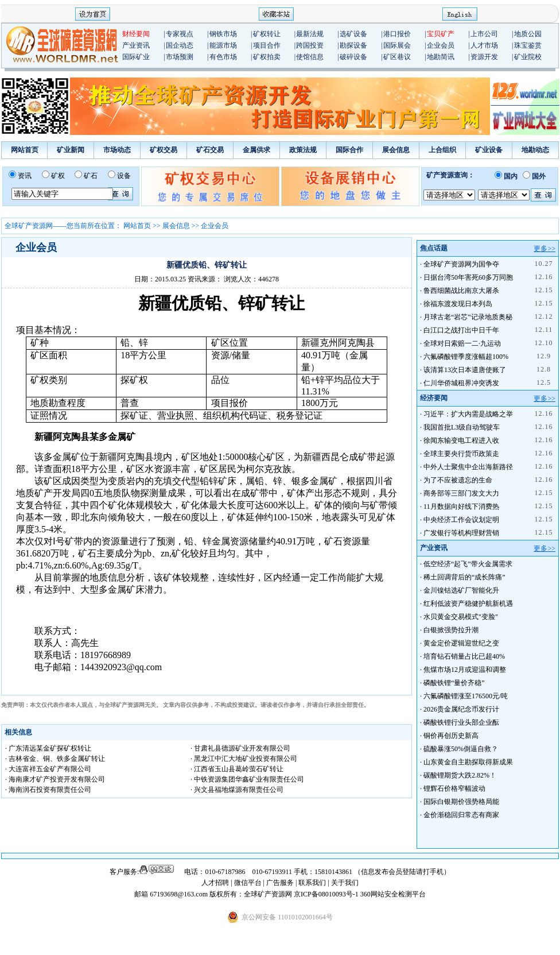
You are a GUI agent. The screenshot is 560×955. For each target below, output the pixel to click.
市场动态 (117, 150)
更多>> (545, 249)
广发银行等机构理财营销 (461, 533)
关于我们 (345, 883)
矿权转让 (267, 34)
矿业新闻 (71, 150)
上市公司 (484, 34)
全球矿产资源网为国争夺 (461, 264)
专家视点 (180, 34)
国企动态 (180, 45)
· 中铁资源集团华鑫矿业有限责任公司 (247, 779)
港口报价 (397, 34)
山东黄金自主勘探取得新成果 (468, 762)
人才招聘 (215, 883)
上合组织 (442, 150)
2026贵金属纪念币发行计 (461, 709)
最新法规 (310, 34)
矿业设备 (489, 150)
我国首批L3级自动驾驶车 (462, 427)
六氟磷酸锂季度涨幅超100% (466, 357)
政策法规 (303, 150)
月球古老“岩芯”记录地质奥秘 (468, 317)
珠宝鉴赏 (528, 45)
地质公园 (528, 34)
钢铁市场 (223, 34)
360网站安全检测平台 (393, 894)
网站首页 (25, 150)
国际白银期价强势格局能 (461, 802)
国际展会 (397, 45)
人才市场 (484, 45)
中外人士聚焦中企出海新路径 (468, 467)
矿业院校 (528, 57)
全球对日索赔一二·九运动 (462, 343)
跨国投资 (310, 45)
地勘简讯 (441, 57)
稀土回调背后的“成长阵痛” (464, 577)
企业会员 (441, 45)
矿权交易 (164, 150)
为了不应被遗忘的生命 (458, 480)
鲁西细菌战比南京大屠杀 (461, 291)
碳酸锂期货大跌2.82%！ (460, 775)
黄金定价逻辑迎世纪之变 (461, 643)
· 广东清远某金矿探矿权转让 (48, 748)
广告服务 (281, 883)
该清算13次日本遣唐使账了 (465, 370)
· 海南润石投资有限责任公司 (48, 790)
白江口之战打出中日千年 (461, 330)
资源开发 (484, 57)
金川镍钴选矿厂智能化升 (461, 590)
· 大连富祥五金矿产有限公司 (48, 769)
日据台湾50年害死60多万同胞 (468, 277)
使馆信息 (310, 57)
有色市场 (223, 57)
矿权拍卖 (267, 57)
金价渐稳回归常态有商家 (461, 815)
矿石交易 (210, 150)
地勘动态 (535, 150)
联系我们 (312, 883)
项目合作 (267, 45)
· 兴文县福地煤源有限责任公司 (237, 790)
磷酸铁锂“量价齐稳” (454, 683)
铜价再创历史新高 (451, 736)
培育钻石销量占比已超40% (464, 656)
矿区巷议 (397, 57)
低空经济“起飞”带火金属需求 (468, 564)
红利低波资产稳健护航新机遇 (468, 604)
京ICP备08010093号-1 (327, 894)
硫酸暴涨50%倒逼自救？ (461, 749)
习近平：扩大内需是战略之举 (468, 414)
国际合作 (349, 150)
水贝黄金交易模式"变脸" (461, 617)
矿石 (91, 176)
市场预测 (180, 57)
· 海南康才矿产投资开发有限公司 (55, 779)
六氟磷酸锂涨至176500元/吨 (466, 696)
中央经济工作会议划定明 (461, 520)
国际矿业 (136, 57)
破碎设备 (353, 57)
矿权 (58, 176)
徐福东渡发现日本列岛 (458, 304)
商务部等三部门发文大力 (461, 493)
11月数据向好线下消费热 (461, 507)
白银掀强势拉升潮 (451, 630)
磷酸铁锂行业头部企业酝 (461, 722)
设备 (124, 176)
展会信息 (396, 150)
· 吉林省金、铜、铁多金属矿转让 (55, 759)
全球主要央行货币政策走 (461, 454)
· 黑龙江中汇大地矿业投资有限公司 (244, 759)
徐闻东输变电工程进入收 (461, 440)
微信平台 (248, 883)
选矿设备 (353, 34)
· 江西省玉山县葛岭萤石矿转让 (237, 769)
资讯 (25, 176)
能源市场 (223, 45)
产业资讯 (136, 45)
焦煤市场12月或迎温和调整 (465, 670)
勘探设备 (353, 45)
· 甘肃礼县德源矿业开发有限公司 (240, 748)
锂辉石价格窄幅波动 (454, 788)
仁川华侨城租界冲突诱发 (461, 383)
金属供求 (256, 150)
